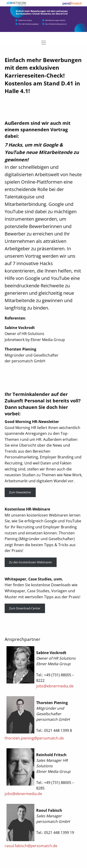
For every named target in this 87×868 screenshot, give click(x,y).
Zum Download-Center (25, 608)
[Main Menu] (44, 43)
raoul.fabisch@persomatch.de (31, 846)
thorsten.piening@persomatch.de (34, 738)
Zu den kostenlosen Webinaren (31, 562)
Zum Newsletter (20, 492)
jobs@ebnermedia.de (55, 686)
